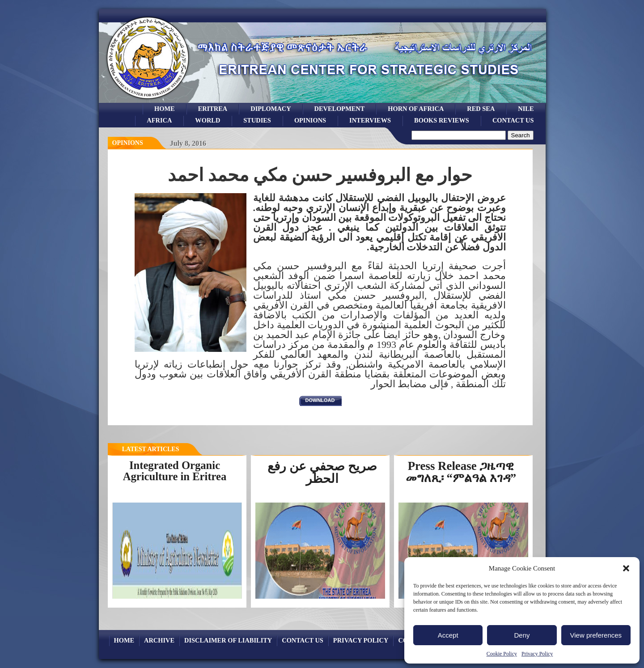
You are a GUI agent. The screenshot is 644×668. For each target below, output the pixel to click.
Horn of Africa (416, 109)
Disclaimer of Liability (228, 640)
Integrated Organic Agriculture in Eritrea (175, 471)
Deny (522, 635)
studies (257, 120)
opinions (310, 120)
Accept (448, 635)
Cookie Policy (502, 654)
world (208, 120)
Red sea (481, 109)
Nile (526, 109)
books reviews (442, 120)
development (340, 109)
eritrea (213, 109)
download (320, 400)
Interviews (370, 120)
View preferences (596, 635)
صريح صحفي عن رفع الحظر (322, 472)
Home (165, 109)
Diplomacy (271, 109)
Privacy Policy (537, 654)
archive (159, 640)
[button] (626, 568)
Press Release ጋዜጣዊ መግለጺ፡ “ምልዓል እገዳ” (461, 472)
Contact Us (513, 120)
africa (159, 120)
